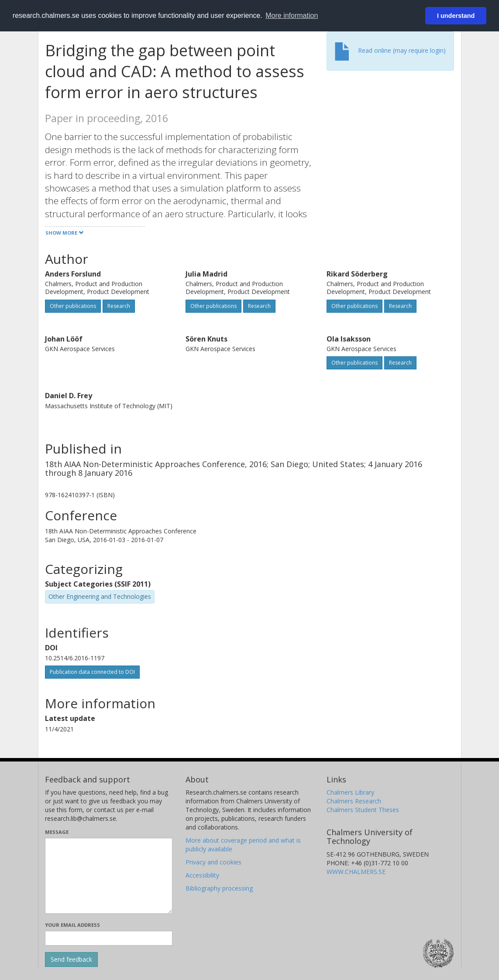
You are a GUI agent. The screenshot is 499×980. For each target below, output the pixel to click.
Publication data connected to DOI (92, 672)
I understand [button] (456, 16)
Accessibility (202, 875)
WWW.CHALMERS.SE (356, 872)
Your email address (72, 925)
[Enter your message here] (109, 876)
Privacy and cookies (213, 862)
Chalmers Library (350, 792)
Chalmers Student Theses (363, 810)
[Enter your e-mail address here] (109, 938)
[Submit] (71, 960)
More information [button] (292, 15)
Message (57, 832)
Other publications (73, 306)
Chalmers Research (354, 801)
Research (119, 306)
